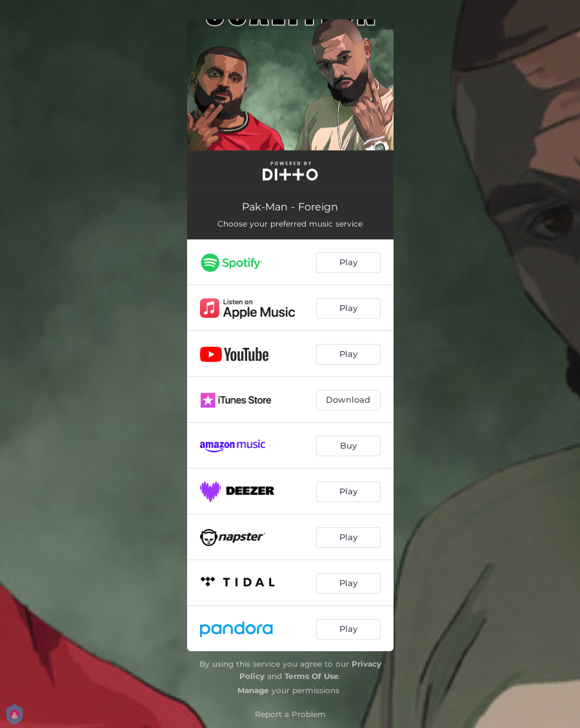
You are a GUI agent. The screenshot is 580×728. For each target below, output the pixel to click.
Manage (253, 690)
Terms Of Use (312, 676)
